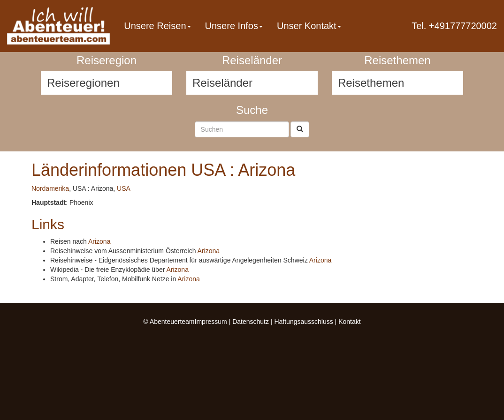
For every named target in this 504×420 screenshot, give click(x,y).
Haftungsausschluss (303, 322)
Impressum (211, 322)
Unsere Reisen (157, 26)
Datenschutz (251, 322)
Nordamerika (50, 188)
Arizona (99, 241)
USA (124, 188)
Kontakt (349, 322)
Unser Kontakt (309, 26)
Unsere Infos (234, 26)
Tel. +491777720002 (454, 26)
